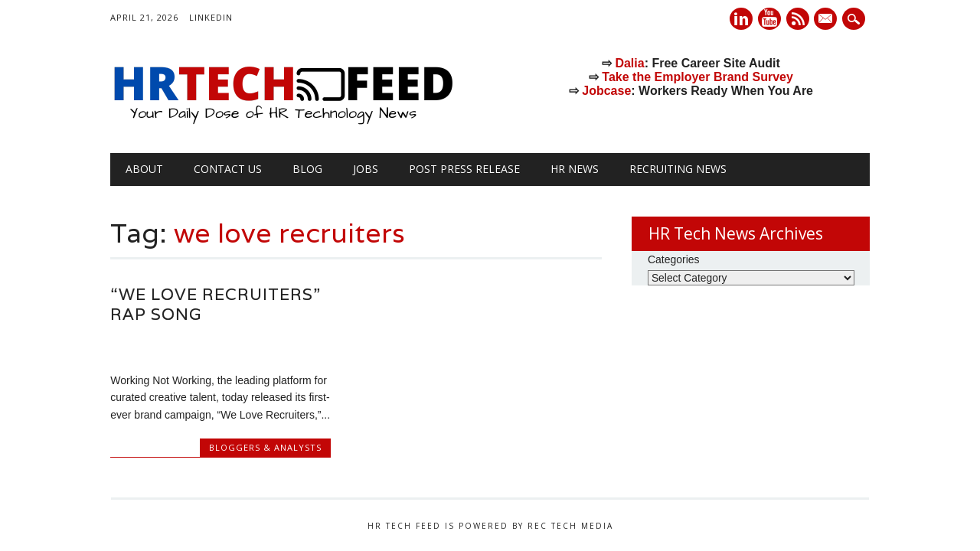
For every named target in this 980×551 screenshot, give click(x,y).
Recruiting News (678, 169)
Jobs (366, 169)
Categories (674, 259)
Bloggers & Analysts (265, 447)
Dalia (629, 63)
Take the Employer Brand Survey (697, 77)
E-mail (828, 20)
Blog (307, 169)
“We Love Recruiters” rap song (216, 304)
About (144, 169)
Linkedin (741, 19)
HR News (575, 169)
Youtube (769, 19)
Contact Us (228, 169)
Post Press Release (464, 169)
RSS (798, 19)
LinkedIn (211, 17)
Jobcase (606, 91)
